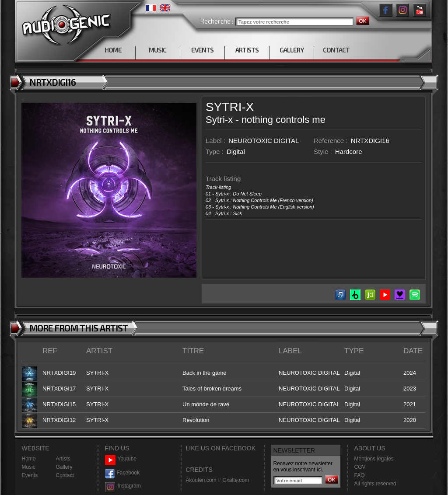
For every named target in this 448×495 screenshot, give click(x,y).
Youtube (121, 459)
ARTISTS (247, 50)
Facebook (122, 473)
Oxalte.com (236, 480)
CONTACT (336, 50)
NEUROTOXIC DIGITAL (264, 141)
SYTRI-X (230, 107)
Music (29, 467)
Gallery (64, 467)
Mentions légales (374, 459)
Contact (65, 475)
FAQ (360, 475)
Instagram (123, 486)
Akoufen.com (201, 480)
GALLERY (292, 50)
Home (29, 459)
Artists (63, 459)
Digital (236, 152)
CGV (360, 467)
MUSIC (157, 50)
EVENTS (202, 50)
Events (30, 475)
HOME (113, 50)
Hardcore (349, 152)
